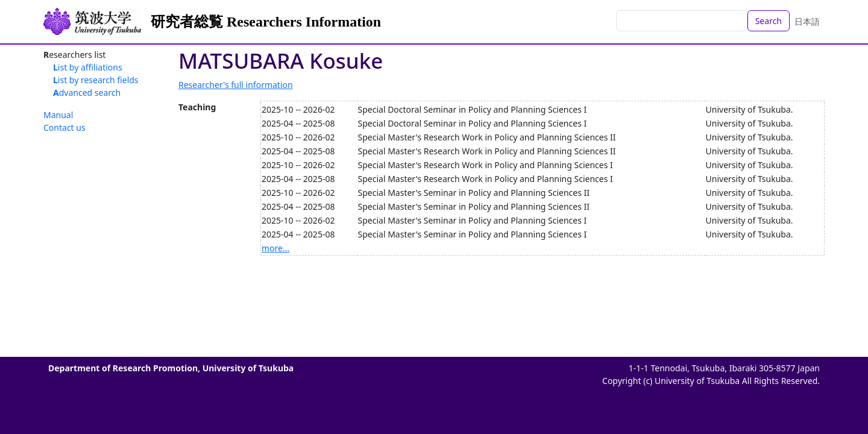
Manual (58, 115)
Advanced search (87, 93)
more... (275, 248)
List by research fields (96, 80)
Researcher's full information (236, 85)
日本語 (807, 21)
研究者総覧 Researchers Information (266, 22)
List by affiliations (88, 67)
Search (769, 21)
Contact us (64, 127)
